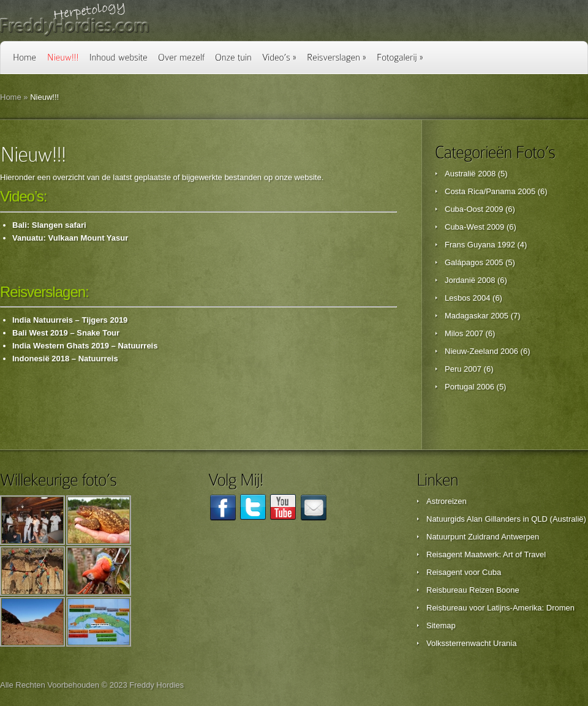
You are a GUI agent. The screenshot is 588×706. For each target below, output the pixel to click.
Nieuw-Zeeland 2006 (481, 351)
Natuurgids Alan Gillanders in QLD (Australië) (506, 519)
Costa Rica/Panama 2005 (490, 191)
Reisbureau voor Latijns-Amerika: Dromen (500, 608)
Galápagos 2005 (474, 262)
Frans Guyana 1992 (480, 245)
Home (11, 97)
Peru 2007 (463, 369)
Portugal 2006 (469, 387)
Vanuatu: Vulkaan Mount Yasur (70, 238)
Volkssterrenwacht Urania (471, 643)
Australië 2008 (470, 174)
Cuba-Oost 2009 (474, 209)
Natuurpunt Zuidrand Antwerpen (483, 537)
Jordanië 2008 (470, 280)
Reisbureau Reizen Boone (473, 590)
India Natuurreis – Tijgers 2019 (70, 320)
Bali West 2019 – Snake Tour (66, 333)
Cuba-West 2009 (474, 227)
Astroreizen (447, 501)
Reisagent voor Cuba (464, 572)
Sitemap (441, 625)
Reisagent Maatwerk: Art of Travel (486, 554)
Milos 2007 (464, 333)
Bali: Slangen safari (49, 225)
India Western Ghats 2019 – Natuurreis (85, 346)
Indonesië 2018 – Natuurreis (65, 359)
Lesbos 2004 (467, 298)
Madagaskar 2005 (477, 316)
